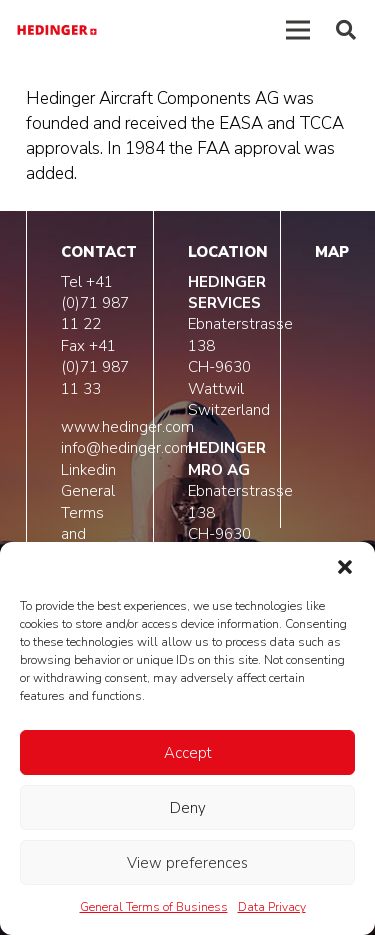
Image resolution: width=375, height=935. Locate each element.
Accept (188, 753)
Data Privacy (272, 907)
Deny (188, 808)
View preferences (187, 863)
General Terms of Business (154, 907)
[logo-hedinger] (57, 30)
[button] (345, 567)
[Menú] (298, 30)
